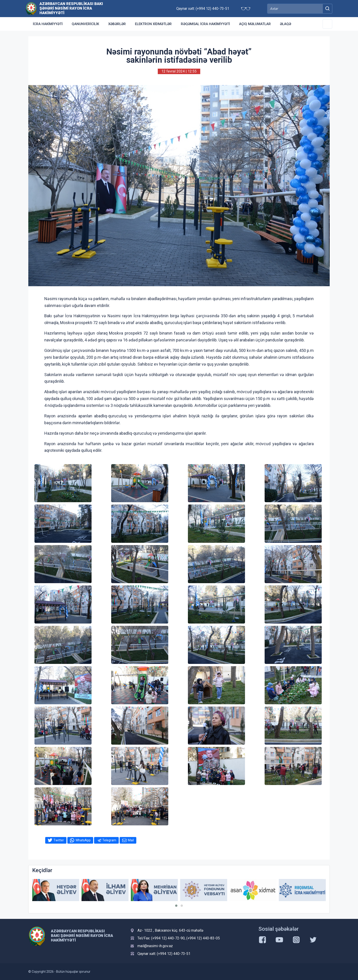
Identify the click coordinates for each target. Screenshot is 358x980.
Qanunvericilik (85, 24)
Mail (131, 840)
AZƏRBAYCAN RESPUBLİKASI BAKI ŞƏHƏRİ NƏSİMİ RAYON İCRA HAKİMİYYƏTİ (71, 8)
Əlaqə (286, 24)
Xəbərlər (117, 24)
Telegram (109, 840)
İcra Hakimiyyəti (48, 24)
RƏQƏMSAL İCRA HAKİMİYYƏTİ (205, 24)
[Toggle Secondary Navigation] (327, 24)
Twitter (59, 840)
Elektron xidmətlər (153, 24)
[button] (176, 906)
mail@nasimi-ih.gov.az (155, 946)
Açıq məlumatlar (255, 24)
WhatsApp (83, 840)
